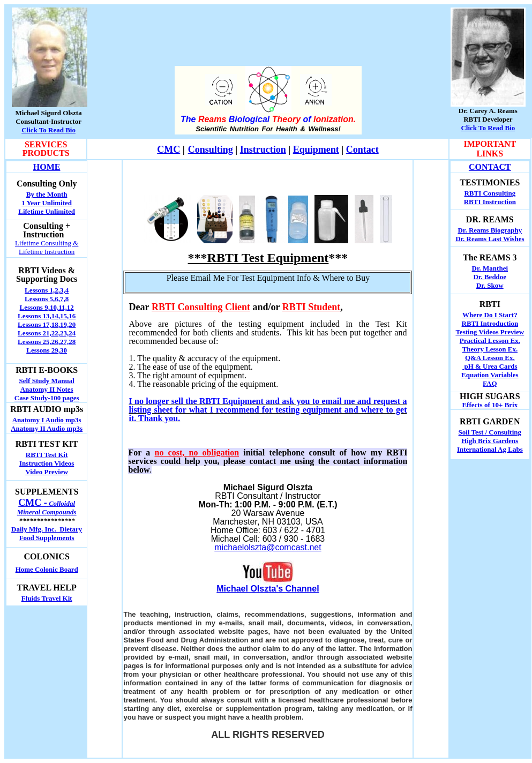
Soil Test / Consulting (490, 432)
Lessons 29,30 (47, 350)
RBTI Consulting (490, 193)
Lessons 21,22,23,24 (47, 333)
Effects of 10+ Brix (490, 405)
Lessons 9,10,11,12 (47, 307)
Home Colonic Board (47, 569)
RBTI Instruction (490, 202)
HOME (47, 167)
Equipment (316, 149)
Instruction (263, 149)
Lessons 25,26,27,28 (47, 342)
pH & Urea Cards (490, 366)
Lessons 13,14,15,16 (47, 316)
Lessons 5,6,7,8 (47, 299)
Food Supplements (47, 538)
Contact (362, 149)
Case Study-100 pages (47, 398)
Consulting (211, 149)
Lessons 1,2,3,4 (47, 290)
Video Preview (47, 472)
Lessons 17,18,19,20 (47, 324)
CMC (168, 149)
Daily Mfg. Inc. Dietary (47, 529)
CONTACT (490, 167)
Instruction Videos (47, 463)
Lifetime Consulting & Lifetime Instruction (47, 247)
